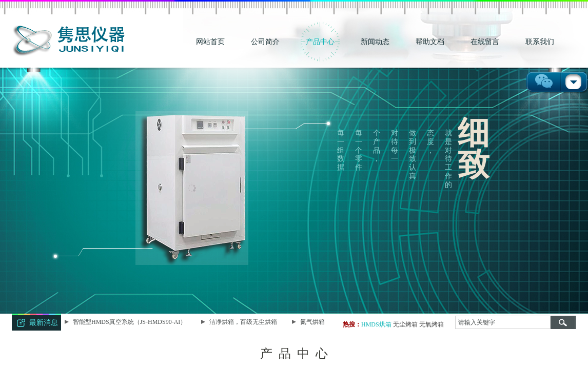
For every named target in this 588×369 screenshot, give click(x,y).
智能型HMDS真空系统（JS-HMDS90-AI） (131, 322)
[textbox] (503, 322)
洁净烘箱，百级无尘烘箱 (244, 322)
